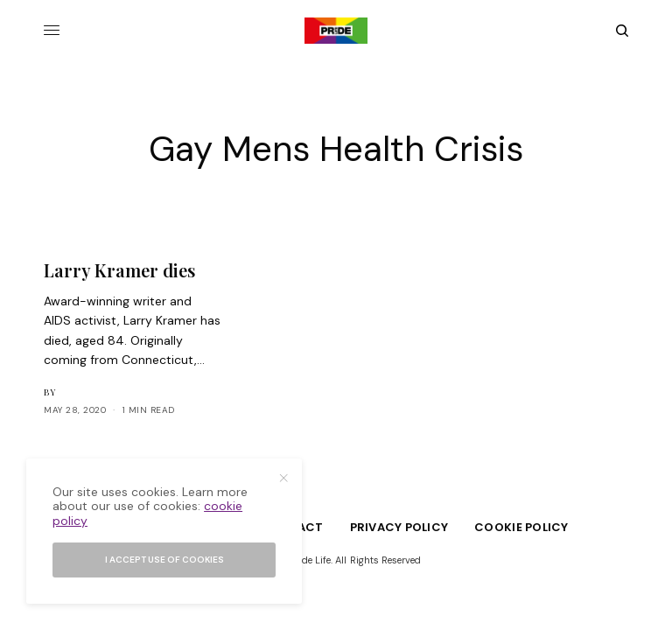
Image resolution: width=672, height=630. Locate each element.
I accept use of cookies (164, 560)
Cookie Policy (521, 527)
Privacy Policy (399, 527)
